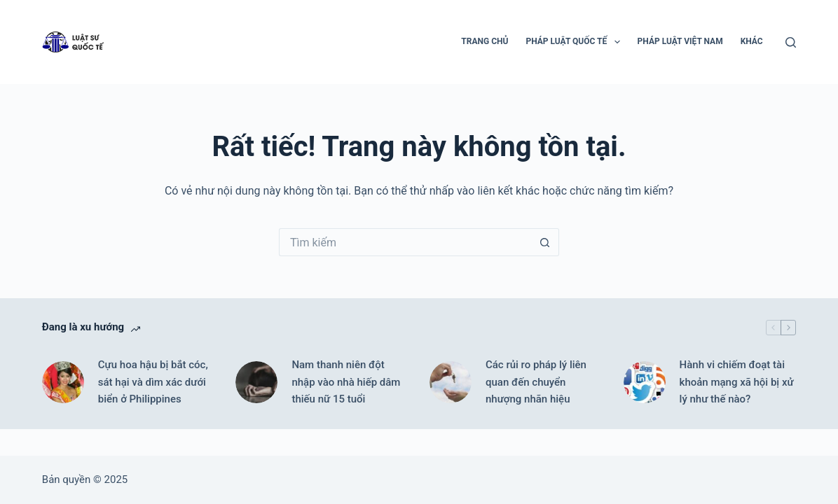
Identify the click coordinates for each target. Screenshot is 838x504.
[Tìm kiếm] (791, 42)
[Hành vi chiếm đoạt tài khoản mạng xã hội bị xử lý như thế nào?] (645, 382)
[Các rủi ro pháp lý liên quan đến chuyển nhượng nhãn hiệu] (451, 382)
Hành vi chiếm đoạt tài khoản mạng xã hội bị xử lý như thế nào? (737, 382)
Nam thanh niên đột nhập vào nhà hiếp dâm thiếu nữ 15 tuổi (346, 382)
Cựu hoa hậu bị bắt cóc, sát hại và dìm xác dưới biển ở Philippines (153, 382)
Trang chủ (485, 41)
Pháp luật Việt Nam (680, 41)
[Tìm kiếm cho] (405, 242)
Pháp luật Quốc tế (575, 42)
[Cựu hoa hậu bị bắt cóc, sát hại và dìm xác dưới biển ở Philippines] (63, 382)
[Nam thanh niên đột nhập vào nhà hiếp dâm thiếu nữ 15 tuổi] (256, 382)
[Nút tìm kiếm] (545, 242)
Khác (752, 41)
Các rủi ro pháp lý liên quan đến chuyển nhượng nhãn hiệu (536, 382)
